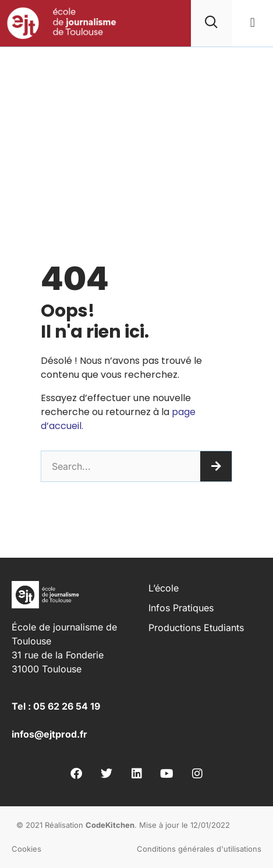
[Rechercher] (216, 466)
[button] (252, 23)
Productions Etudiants (196, 628)
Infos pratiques (181, 608)
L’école (164, 588)
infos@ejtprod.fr (49, 734)
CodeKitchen (110, 825)
